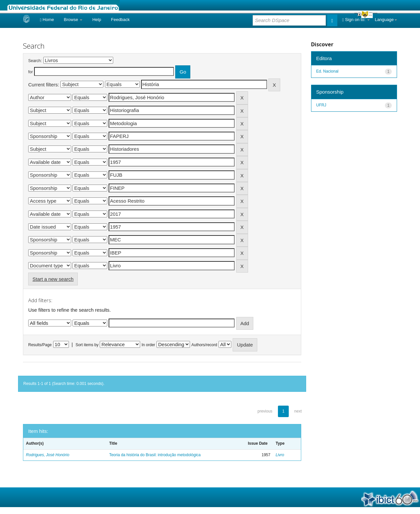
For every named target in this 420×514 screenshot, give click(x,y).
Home (47, 20)
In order (148, 345)
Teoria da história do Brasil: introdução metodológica (155, 455)
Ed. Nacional (327, 71)
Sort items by (87, 345)
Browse (73, 20)
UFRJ (321, 105)
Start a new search (53, 279)
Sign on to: (356, 20)
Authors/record (204, 345)
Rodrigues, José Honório (48, 455)
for (31, 72)
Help (97, 20)
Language (386, 20)
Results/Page (40, 345)
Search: (35, 61)
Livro (280, 455)
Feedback (120, 20)
